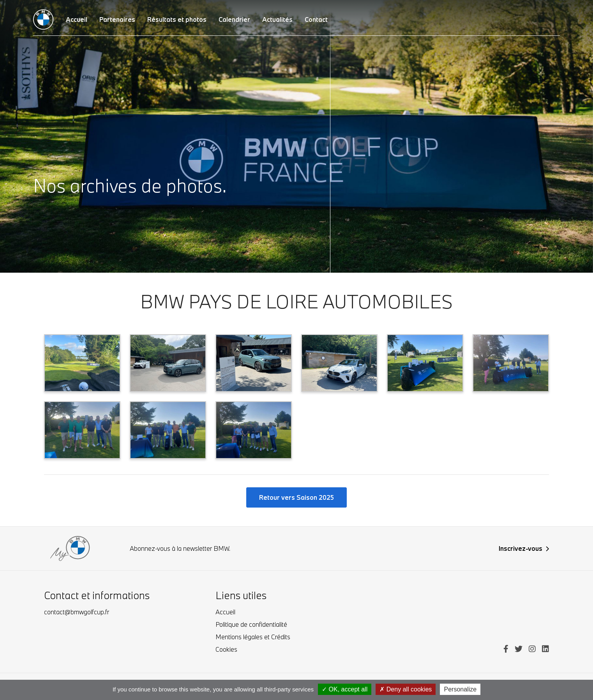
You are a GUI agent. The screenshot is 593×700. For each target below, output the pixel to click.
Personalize (460, 689)
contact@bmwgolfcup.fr (77, 612)
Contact (316, 19)
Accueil (225, 612)
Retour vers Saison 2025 (296, 497)
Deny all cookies (406, 689)
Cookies (226, 649)
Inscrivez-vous (524, 548)
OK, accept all (345, 689)
